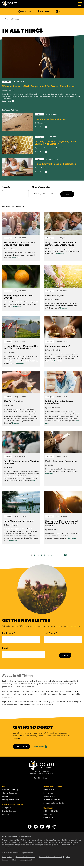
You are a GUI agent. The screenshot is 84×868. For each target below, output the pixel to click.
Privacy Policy (7, 857)
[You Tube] (36, 827)
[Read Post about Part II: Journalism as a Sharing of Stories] (21, 459)
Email (5, 648)
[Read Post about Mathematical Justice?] (63, 341)
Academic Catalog (10, 790)
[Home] (6, 19)
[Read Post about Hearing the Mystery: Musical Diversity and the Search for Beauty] (63, 517)
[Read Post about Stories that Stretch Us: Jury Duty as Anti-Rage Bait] (21, 237)
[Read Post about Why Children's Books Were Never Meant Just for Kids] (63, 237)
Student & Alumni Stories (54, 803)
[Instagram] (48, 827)
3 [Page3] (38, 555)
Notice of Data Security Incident (51, 857)
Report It (5, 860)
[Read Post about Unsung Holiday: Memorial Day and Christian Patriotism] (21, 341)
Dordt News (49, 790)
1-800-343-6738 (51, 811)
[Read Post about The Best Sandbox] (21, 399)
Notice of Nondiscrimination (25, 857)
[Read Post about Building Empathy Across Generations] (63, 399)
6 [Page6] (48, 555)
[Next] (65, 555)
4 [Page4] (41, 555)
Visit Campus (44, 11)
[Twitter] (42, 827)
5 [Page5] (45, 555)
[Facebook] (30, 827)
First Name (8, 633)
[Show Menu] (80, 4)
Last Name (50, 633)
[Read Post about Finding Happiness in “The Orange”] (21, 288)
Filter (67, 194)
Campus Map (8, 808)
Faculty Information (11, 800)
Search (6, 187)
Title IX (68, 857)
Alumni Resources (10, 793)
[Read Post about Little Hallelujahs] (63, 288)
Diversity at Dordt (26, 860)
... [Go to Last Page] (52, 555)
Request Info (25, 11)
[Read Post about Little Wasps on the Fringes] (21, 517)
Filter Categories (41, 187)
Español (6, 796)
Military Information (52, 800)
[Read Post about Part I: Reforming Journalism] (63, 459)
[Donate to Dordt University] (22, 747)
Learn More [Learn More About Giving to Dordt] (40, 747)
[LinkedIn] (54, 827)
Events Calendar (9, 811)
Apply (59, 11)
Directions (48, 814)
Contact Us (48, 818)
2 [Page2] (35, 555)
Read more (16, 257)
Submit (65, 655)
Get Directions (42, 778)
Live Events (7, 814)
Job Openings (49, 796)
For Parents (48, 793)
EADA (14, 860)
